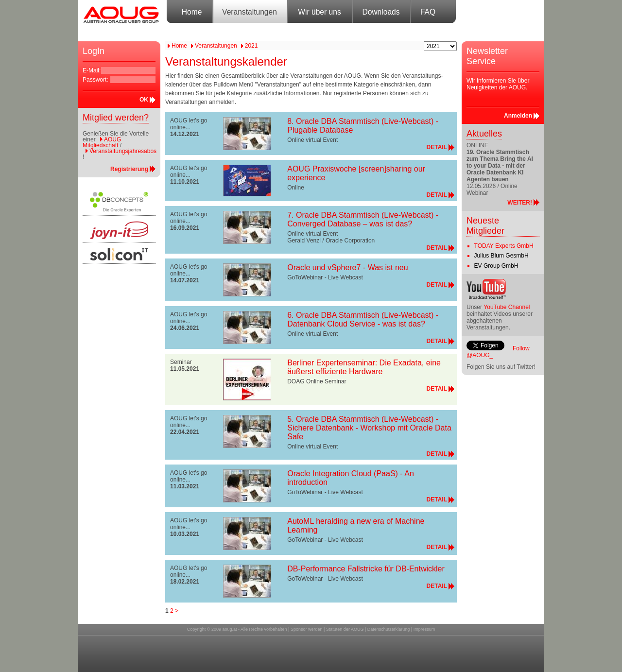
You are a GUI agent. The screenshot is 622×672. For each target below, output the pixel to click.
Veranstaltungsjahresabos (123, 151)
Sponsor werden (307, 629)
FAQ (428, 12)
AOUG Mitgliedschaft (102, 142)
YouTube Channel (507, 307)
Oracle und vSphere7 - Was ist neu (347, 267)
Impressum (424, 629)
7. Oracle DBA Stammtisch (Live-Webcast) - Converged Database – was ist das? (363, 219)
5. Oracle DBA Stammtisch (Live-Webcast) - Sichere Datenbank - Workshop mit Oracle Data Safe (369, 428)
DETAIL (437, 147)
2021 (251, 46)
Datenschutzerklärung (389, 629)
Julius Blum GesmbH (501, 256)
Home (192, 12)
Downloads (381, 12)
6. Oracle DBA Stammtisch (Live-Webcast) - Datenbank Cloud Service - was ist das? (363, 319)
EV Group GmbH (496, 266)
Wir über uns (319, 12)
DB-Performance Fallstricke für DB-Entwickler (366, 569)
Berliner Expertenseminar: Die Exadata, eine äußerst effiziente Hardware (364, 367)
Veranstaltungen (250, 12)
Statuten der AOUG (345, 629)
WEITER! (520, 203)
